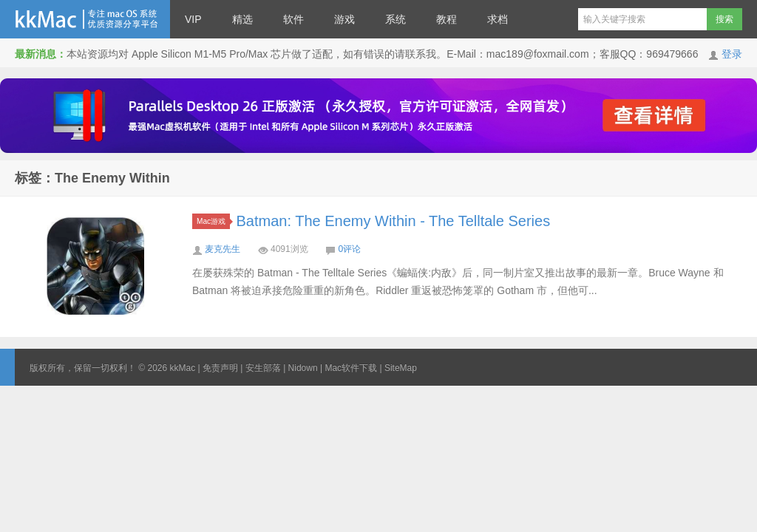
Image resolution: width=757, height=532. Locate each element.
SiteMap (401, 368)
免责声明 (220, 368)
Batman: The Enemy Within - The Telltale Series (394, 221)
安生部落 (263, 368)
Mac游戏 (213, 221)
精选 (242, 19)
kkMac (85, 19)
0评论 (349, 249)
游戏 (344, 19)
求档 (498, 19)
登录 (732, 54)
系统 (396, 19)
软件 (293, 19)
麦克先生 (223, 249)
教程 (447, 19)
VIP (193, 19)
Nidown (303, 368)
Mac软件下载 (351, 368)
